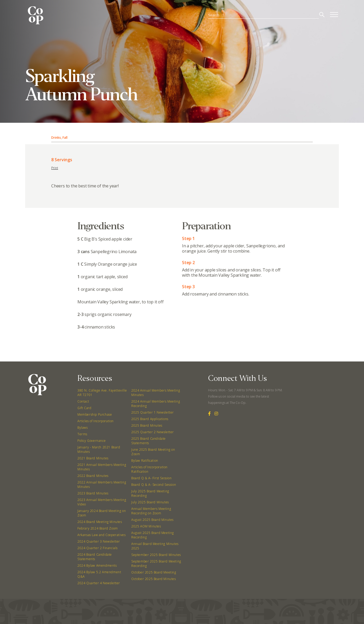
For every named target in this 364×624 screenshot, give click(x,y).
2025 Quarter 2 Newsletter (153, 432)
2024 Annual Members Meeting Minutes (156, 393)
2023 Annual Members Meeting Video (102, 502)
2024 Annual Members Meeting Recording (156, 404)
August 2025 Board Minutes (152, 520)
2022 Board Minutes (93, 476)
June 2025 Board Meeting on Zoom (153, 452)
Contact (83, 401)
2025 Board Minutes (147, 425)
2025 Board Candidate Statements (149, 441)
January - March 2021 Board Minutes (99, 449)
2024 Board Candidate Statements (95, 557)
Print (55, 168)
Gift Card (84, 408)
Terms (82, 434)
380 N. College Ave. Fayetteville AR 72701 (102, 393)
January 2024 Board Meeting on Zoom (102, 513)
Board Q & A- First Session (152, 478)
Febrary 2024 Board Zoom (98, 528)
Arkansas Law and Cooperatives (101, 535)
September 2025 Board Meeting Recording (156, 564)
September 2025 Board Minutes (156, 555)
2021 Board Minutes (93, 458)
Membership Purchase (95, 414)
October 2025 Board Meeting (154, 572)
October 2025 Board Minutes (154, 579)
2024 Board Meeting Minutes (100, 522)
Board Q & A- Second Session (154, 485)
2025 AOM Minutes (146, 526)
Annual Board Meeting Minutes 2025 (155, 546)
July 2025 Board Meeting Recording (150, 493)
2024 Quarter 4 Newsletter (99, 583)
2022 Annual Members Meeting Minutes (102, 484)
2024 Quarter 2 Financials (98, 548)
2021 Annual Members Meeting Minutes (102, 467)
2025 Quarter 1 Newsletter (153, 412)
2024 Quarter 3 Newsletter (99, 541)
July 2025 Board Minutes (150, 502)
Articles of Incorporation (96, 421)
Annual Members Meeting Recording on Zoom (151, 511)
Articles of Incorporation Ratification (149, 469)
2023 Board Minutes (93, 493)
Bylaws (83, 428)
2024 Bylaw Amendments (97, 565)
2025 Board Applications (150, 419)
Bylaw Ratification (145, 461)
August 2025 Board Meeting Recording (153, 535)
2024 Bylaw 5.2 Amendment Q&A (99, 574)
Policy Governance (92, 441)
